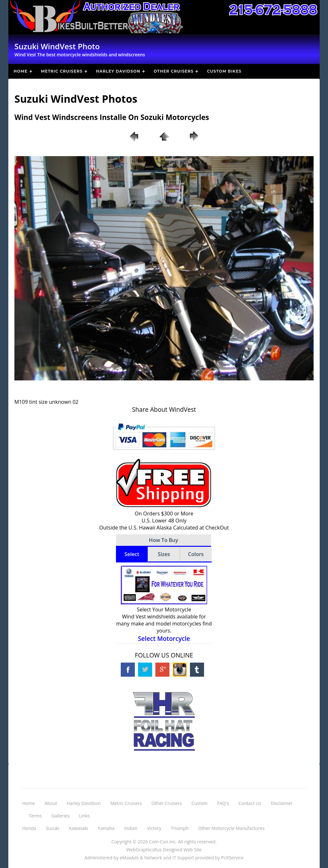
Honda (29, 828)
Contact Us (250, 803)
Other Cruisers (174, 71)
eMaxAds (129, 858)
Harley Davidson (118, 71)
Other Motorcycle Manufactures (231, 828)
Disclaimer (282, 803)
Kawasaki (78, 828)
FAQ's (223, 803)
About (51, 803)
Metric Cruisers (62, 71)
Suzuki (53, 828)
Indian (131, 828)
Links (84, 816)
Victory (154, 828)
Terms (35, 816)
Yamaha (106, 828)
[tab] (132, 555)
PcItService (232, 858)
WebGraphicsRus (144, 850)
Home (21, 71)
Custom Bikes (224, 71)
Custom (200, 803)
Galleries (60, 816)
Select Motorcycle (164, 638)
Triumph (180, 828)
